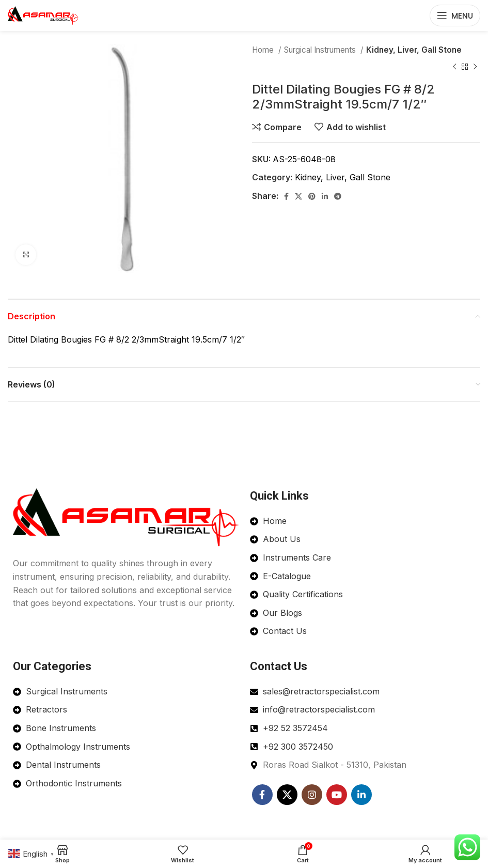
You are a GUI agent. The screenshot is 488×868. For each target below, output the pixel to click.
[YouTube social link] (337, 795)
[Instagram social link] (312, 795)
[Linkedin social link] (325, 196)
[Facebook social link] (286, 196)
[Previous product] (454, 67)
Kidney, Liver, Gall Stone (414, 50)
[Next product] (475, 67)
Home (264, 50)
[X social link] (298, 196)
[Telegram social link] (338, 196)
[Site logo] (43, 14)
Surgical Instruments (321, 50)
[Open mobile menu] (455, 16)
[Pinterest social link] (312, 196)
